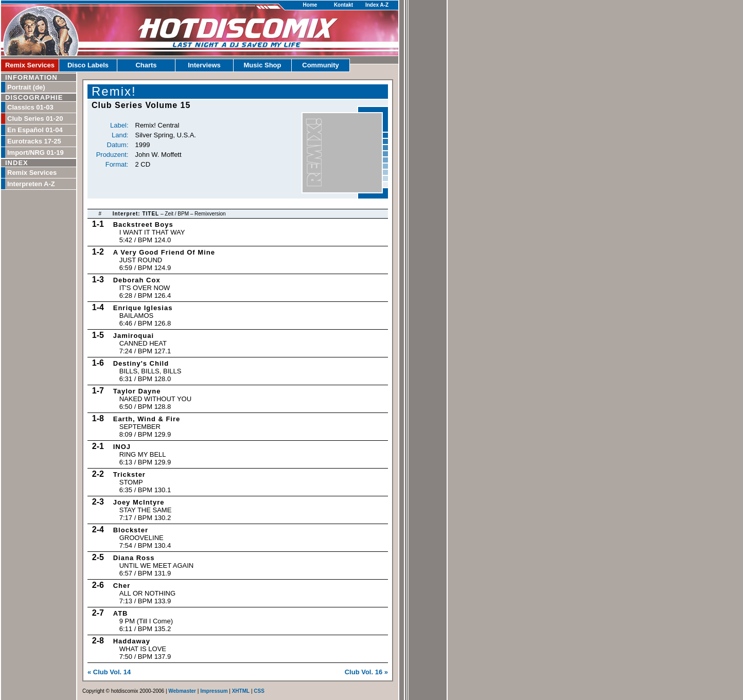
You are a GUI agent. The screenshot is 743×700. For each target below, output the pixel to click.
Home (310, 5)
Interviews (204, 65)
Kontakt (343, 5)
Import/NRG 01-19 (36, 152)
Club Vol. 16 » (366, 672)
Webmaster (182, 691)
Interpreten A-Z (31, 184)
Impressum (214, 691)
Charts (146, 65)
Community (321, 65)
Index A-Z (377, 5)
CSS (259, 691)
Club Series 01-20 (35, 119)
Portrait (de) (26, 87)
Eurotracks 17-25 (34, 141)
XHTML (241, 691)
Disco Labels (88, 65)
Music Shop (263, 65)
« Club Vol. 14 (109, 672)
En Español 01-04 (35, 130)
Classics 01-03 (30, 107)
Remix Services (30, 65)
